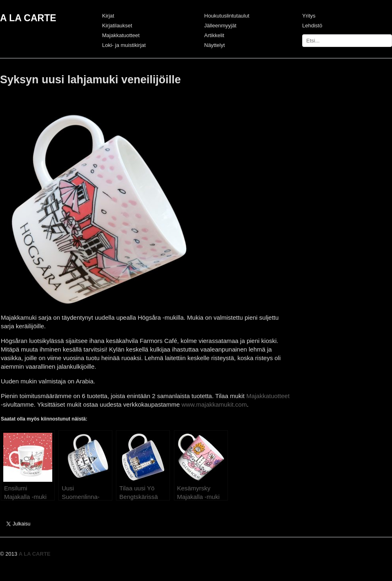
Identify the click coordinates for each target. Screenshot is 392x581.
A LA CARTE (28, 18)
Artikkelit (214, 35)
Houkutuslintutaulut (227, 16)
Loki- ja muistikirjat (124, 45)
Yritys (309, 16)
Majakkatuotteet (121, 35)
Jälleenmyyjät (220, 26)
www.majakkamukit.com (214, 404)
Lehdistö (312, 26)
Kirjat (108, 16)
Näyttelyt (215, 45)
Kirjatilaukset (117, 26)
